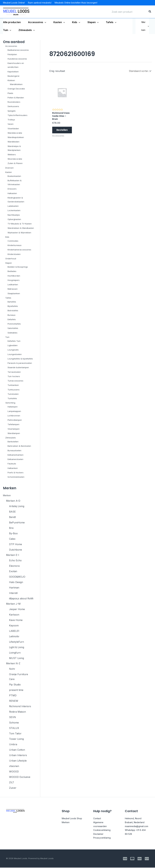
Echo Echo (15, 561)
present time (16, 690)
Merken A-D (13, 501)
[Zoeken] (150, 12)
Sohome (14, 723)
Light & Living (17, 648)
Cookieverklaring (103, 830)
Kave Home (16, 620)
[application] (45, 22)
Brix (11, 528)
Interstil (13, 593)
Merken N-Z (13, 664)
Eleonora (14, 566)
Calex (12, 539)
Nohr (12, 669)
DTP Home (16, 544)
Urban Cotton (17, 750)
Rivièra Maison (17, 712)
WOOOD (14, 772)
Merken (145, 26)
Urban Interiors (18, 756)
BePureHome (17, 522)
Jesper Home (17, 609)
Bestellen (62, 131)
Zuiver (13, 788)
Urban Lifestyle (18, 761)
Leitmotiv (14, 637)
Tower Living (16, 739)
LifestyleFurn (16, 642)
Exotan (13, 571)
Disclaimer (99, 834)
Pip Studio (15, 685)
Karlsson (14, 615)
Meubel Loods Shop (73, 819)
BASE (12, 512)
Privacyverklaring (103, 838)
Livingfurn (15, 653)
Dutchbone (16, 550)
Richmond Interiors (20, 707)
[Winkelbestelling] (140, 71)
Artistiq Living (17, 506)
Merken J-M (13, 604)
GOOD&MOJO (17, 577)
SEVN (12, 718)
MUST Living (16, 658)
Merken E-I (13, 555)
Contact (98, 819)
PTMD (13, 696)
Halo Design (16, 582)
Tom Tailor (15, 734)
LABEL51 (14, 631)
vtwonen (14, 767)
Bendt (12, 517)
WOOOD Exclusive (20, 777)
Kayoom (14, 626)
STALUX (14, 728)
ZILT (12, 783)
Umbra (13, 745)
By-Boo (13, 533)
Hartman (14, 588)
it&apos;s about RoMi (21, 599)
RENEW (14, 701)
